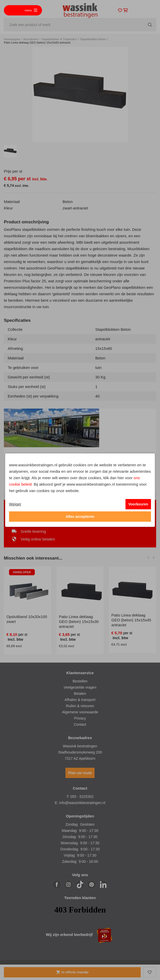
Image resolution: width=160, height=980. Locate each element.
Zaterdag (69, 861)
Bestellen (80, 681)
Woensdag (69, 843)
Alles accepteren (80, 517)
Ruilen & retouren (80, 706)
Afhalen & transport (80, 700)
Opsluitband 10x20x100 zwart (27, 619)
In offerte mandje (72, 972)
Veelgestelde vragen (80, 687)
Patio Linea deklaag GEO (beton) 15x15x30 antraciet (79, 622)
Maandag (69, 831)
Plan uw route (80, 773)
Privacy (80, 718)
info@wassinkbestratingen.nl (82, 803)
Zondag (71, 824)
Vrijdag (69, 855)
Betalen (80, 694)
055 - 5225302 (82, 797)
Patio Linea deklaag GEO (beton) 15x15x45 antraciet (131, 620)
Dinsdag (69, 837)
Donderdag (69, 849)
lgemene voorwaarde (81, 712)
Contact (80, 724)
